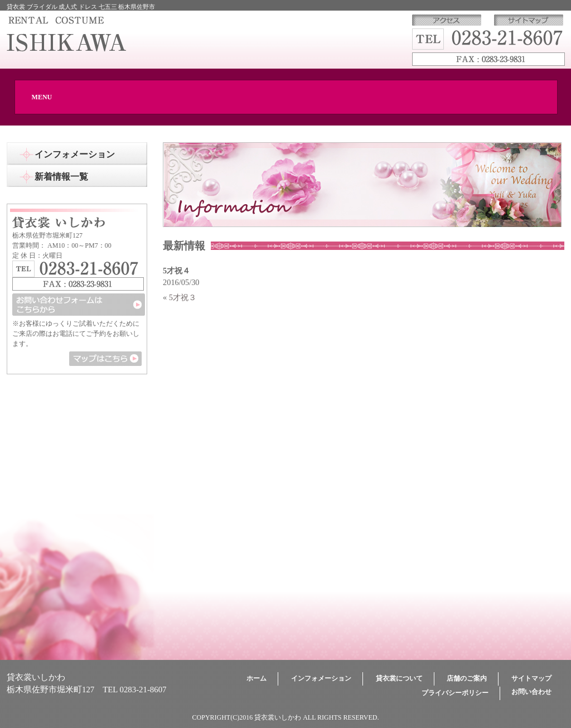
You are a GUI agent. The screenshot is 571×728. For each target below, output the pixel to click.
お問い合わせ (531, 692)
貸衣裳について (399, 678)
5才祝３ (183, 297)
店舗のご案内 (467, 678)
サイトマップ (531, 678)
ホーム (257, 678)
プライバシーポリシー (455, 693)
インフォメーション (321, 678)
